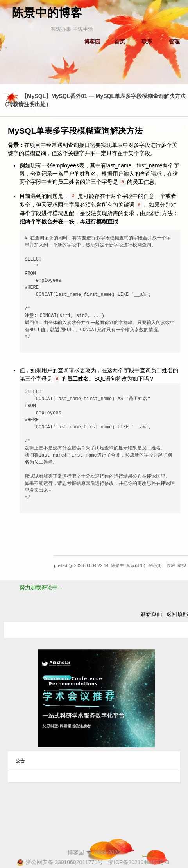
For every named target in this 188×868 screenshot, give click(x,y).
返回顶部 (177, 614)
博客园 (92, 42)
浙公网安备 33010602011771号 (60, 862)
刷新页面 (151, 614)
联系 (147, 42)
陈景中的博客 (47, 13)
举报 (182, 565)
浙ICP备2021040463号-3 (139, 862)
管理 (174, 42)
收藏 (171, 565)
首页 (120, 42)
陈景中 (117, 565)
